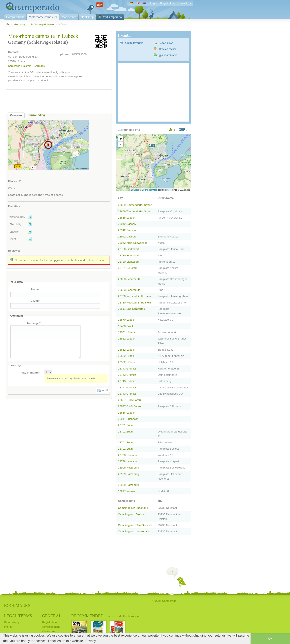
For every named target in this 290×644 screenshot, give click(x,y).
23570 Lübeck (127, 320)
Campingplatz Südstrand (133, 508)
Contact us (184, 3)
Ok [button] (270, 639)
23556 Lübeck (127, 413)
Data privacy (12, 622)
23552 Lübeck (127, 332)
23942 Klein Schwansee (133, 243)
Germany (20, 24)
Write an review (168, 49)
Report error (166, 43)
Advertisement (51, 627)
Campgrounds (15, 17)
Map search (69, 17)
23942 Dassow (127, 224)
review (100, 260)
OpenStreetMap (150, 190)
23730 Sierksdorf (128, 249)
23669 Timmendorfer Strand (135, 205)
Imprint (8, 627)
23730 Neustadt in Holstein (134, 296)
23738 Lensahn (127, 455)
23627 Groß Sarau (129, 400)
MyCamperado (112, 17)
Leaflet (134, 190)
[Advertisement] (55, 98)
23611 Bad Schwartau (132, 309)
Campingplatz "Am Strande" (135, 525)
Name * (36, 289)
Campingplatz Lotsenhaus (134, 531)
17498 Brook (126, 326)
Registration (167, 3)
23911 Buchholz (128, 419)
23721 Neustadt (128, 268)
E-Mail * (36, 301)
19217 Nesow (126, 491)
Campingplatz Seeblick (132, 514)
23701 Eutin (125, 425)
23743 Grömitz (127, 369)
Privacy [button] (91, 641)
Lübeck (21, 61)
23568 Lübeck (127, 218)
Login (154, 3)
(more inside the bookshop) (124, 616)
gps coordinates (168, 55)
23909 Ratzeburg (128, 468)
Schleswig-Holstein (42, 24)
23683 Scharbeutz (129, 279)
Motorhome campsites (43, 17)
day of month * (31, 373)
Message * (34, 323)
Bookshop (87, 17)
